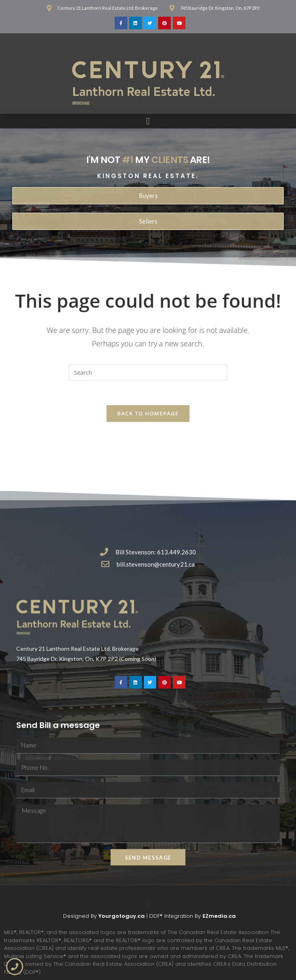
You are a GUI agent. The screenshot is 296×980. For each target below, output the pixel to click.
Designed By (81, 916)
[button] (148, 121)
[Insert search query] (148, 372)
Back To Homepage (148, 413)
